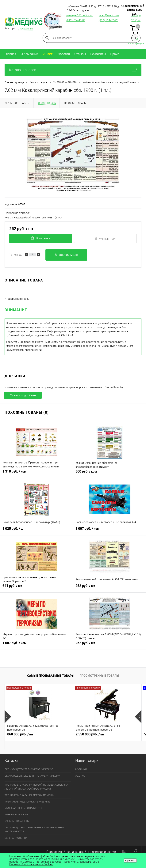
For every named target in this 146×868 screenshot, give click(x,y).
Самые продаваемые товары (51, 676)
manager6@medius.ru (79, 15)
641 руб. (36, 587)
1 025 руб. (36, 530)
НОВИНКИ (81, 769)
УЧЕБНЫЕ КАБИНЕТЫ (17, 821)
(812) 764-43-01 (76, 20)
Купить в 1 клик (105, 239)
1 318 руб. (36, 473)
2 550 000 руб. (107, 736)
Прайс (115, 54)
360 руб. (109, 473)
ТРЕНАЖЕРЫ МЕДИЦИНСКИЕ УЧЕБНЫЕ (27, 802)
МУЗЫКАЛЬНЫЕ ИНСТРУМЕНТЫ (23, 808)
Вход (135, 38)
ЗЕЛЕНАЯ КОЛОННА (16, 838)
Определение (25, 29)
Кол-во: (18, 255)
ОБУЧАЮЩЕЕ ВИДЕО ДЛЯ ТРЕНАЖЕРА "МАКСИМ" (33, 776)
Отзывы (80, 54)
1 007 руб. (109, 530)
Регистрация (136, 43)
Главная (10, 54)
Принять (130, 860)
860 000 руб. (39, 736)
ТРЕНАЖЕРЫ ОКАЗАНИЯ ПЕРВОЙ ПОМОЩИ (29, 795)
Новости (64, 54)
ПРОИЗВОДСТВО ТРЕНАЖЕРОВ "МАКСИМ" (29, 769)
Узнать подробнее (23, 395)
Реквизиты (98, 54)
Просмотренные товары (99, 676)
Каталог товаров (73, 70)
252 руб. (109, 587)
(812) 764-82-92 (108, 20)
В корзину (41, 238)
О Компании (29, 54)
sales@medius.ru (109, 15)
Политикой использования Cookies (31, 864)
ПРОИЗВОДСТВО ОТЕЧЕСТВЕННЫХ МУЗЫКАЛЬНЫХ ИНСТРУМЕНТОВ (35, 829)
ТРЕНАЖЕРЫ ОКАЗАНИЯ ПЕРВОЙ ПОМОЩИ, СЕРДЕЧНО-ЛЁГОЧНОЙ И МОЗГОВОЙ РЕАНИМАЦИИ (36, 787)
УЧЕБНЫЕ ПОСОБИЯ (16, 815)
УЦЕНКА (80, 776)
